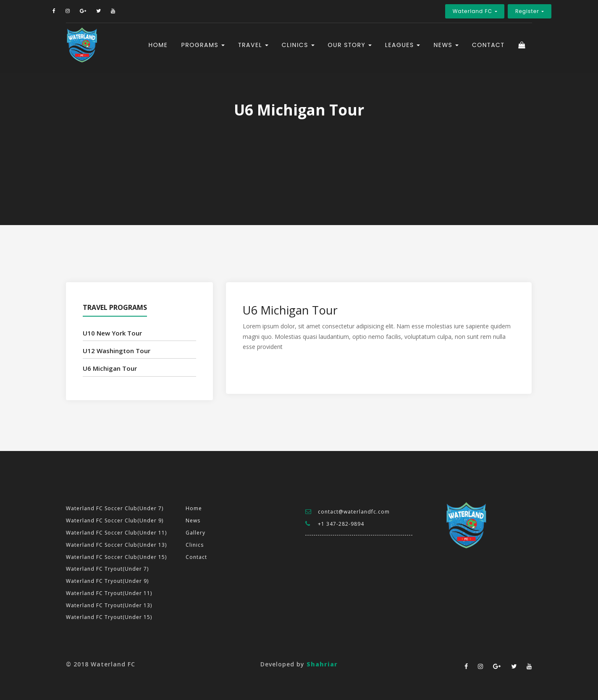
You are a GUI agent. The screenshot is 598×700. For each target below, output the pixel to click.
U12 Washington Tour (117, 351)
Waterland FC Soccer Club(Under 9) (115, 520)
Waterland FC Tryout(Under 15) (109, 617)
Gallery (195, 533)
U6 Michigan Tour (110, 368)
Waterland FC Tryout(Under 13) (109, 605)
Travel (251, 50)
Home (158, 50)
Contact (488, 50)
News (444, 50)
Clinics (296, 50)
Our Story (348, 50)
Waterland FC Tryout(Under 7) (107, 569)
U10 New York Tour (112, 333)
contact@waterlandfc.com (354, 512)
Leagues (401, 50)
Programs (201, 50)
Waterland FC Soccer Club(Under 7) (115, 508)
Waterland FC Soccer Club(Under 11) (116, 533)
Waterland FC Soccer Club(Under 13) (116, 545)
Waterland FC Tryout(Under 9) (107, 581)
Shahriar (322, 664)
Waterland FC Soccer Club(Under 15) (116, 557)
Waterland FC (447, 12)
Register (505, 12)
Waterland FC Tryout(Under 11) (109, 593)
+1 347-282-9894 (341, 524)
